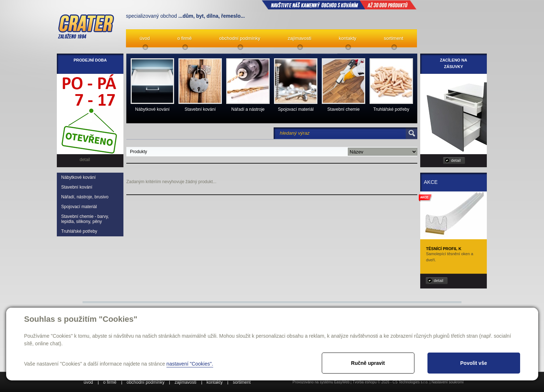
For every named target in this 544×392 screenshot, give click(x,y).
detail (456, 160)
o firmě (185, 38)
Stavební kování (77, 187)
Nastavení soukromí (448, 382)
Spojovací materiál (79, 207)
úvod (145, 38)
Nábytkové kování (78, 177)
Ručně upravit (368, 363)
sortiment (394, 38)
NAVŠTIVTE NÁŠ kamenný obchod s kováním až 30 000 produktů (339, 5)
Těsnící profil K (444, 249)
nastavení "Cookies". (190, 364)
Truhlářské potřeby (79, 231)
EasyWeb (342, 382)
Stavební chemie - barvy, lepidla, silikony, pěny (85, 219)
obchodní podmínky (240, 38)
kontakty (347, 38)
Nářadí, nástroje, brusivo (85, 197)
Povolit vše (474, 363)
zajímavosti (300, 38)
